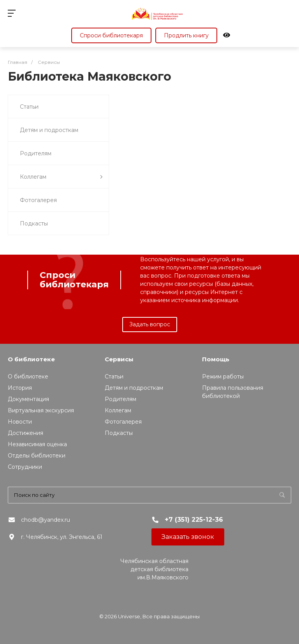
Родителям (36, 153)
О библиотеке (31, 359)
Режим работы (223, 377)
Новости (20, 422)
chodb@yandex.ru (46, 520)
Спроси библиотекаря (111, 35)
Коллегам (61, 177)
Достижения (26, 433)
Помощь (216, 359)
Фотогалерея (38, 200)
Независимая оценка (37, 444)
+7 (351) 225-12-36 (194, 520)
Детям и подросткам (49, 130)
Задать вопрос (150, 324)
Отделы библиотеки (37, 456)
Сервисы (119, 359)
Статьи (29, 107)
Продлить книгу (186, 35)
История (20, 388)
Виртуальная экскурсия (41, 410)
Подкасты (34, 223)
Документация (28, 399)
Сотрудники (25, 467)
